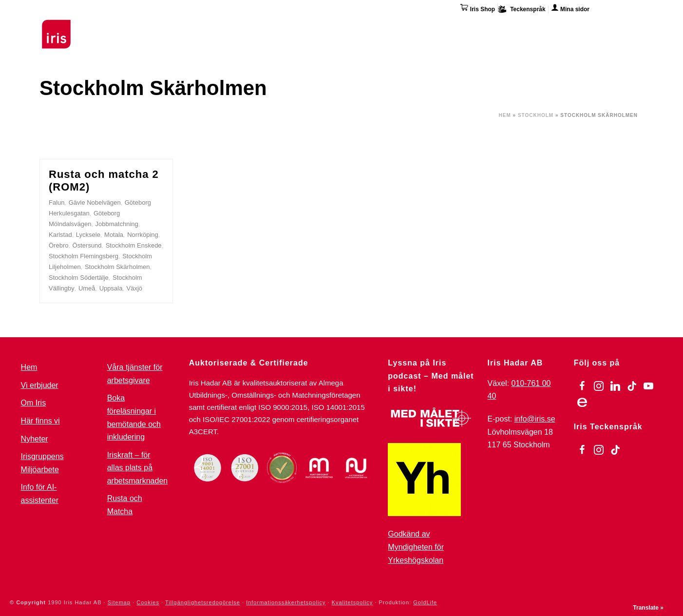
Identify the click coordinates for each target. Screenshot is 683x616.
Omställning (390, 27)
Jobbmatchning (117, 224)
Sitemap (119, 602)
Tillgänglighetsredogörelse (203, 602)
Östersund (87, 245)
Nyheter (35, 439)
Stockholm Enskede (134, 245)
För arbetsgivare (320, 27)
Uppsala (111, 288)
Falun (57, 202)
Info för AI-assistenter (40, 494)
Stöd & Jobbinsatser (236, 27)
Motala (114, 235)
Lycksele (88, 235)
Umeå (87, 288)
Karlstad (60, 235)
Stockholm (536, 115)
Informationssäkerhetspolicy (286, 602)
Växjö (135, 288)
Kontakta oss (620, 27)
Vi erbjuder (40, 385)
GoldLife (425, 602)
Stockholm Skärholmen (117, 267)
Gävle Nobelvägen (95, 202)
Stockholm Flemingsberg (84, 256)
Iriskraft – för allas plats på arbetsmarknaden (138, 468)
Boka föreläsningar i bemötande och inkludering (134, 417)
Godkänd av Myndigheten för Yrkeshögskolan (416, 547)
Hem (505, 115)
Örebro (58, 245)
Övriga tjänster (457, 27)
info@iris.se (535, 419)
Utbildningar (159, 27)
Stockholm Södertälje (79, 278)
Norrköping (143, 235)
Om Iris (515, 27)
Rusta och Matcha (125, 505)
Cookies (148, 602)
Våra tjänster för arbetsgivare (135, 374)
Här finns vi (563, 28)
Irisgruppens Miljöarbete (42, 463)
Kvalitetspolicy (352, 602)
